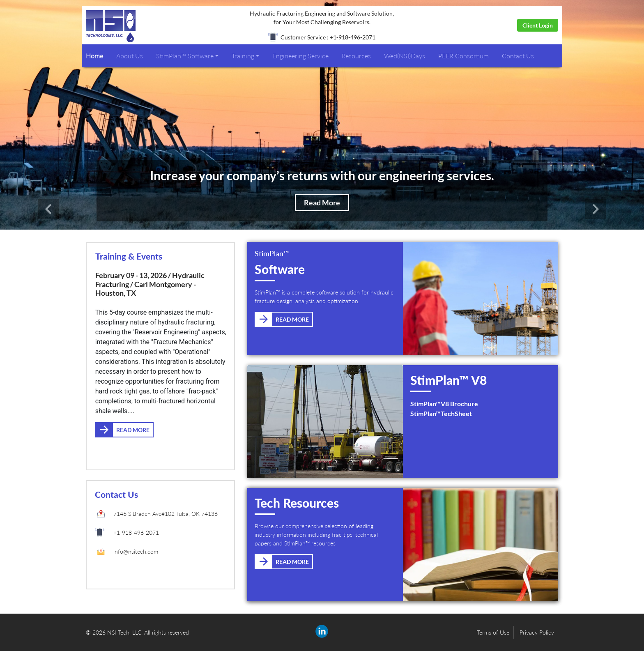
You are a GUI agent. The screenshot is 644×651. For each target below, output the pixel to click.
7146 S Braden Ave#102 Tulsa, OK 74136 (166, 514)
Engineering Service (300, 56)
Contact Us (518, 56)
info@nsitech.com (136, 551)
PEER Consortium (463, 56)
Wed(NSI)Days (405, 56)
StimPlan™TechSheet (441, 413)
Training (243, 56)
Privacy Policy (537, 632)
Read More (322, 202)
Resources (356, 56)
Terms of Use (493, 632)
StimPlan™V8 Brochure (444, 404)
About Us (130, 56)
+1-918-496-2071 (136, 533)
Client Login (538, 25)
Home (94, 56)
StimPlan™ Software (185, 56)
